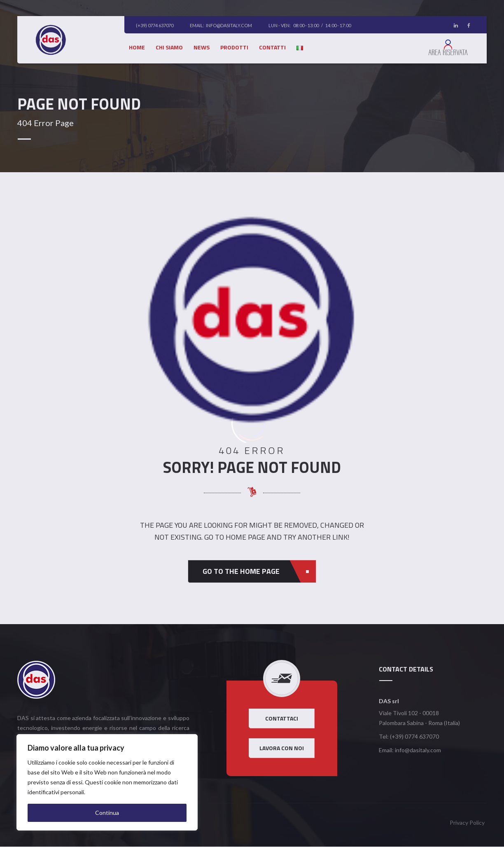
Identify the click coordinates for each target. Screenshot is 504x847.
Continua (107, 813)
